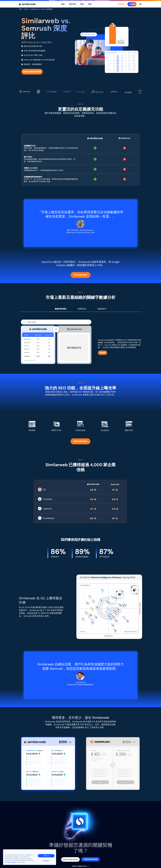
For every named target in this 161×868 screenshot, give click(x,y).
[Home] (27, 8)
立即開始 (132, 8)
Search (26, 13)
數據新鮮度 (102, 313)
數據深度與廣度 (61, 313)
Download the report (103, 2)
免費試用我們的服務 (32, 76)
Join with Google (70, 863)
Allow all (46, 856)
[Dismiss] (158, 2)
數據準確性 (82, 313)
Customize (46, 861)
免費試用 (103, 357)
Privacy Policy (11, 862)
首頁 (20, 13)
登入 (141, 8)
